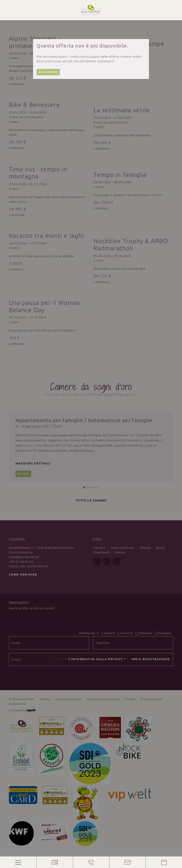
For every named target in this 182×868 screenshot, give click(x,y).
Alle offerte (48, 72)
